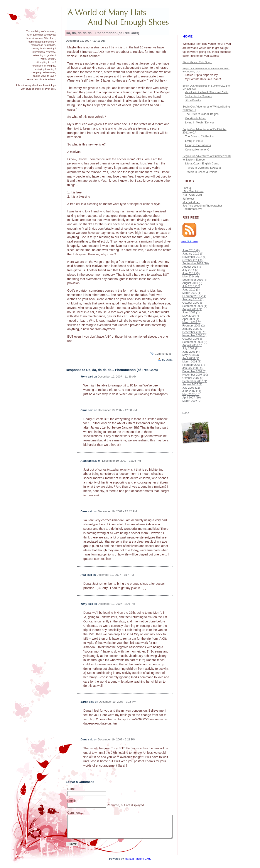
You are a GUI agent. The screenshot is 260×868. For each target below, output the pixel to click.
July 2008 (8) (190, 348)
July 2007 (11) (191, 388)
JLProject (188, 199)
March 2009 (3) (192, 322)
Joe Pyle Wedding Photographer (202, 206)
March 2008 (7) (192, 361)
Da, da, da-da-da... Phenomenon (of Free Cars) (102, 33)
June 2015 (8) (191, 250)
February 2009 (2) (193, 325)
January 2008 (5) (193, 368)
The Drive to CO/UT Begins (202, 114)
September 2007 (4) (195, 381)
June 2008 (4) (191, 352)
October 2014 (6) (193, 260)
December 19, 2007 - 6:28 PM (117, 739)
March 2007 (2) (192, 401)
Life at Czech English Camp (202, 164)
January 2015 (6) (193, 254)
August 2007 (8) (192, 384)
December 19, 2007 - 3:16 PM (117, 702)
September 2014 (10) (195, 263)
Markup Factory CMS (138, 859)
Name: (72, 789)
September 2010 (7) (195, 280)
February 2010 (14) (194, 296)
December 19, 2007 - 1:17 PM (115, 575)
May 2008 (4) (190, 355)
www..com (189, 241)
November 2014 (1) (194, 257)
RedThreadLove (192, 209)
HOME (187, 36)
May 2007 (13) (191, 394)
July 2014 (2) (190, 270)
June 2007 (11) (192, 391)
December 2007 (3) (194, 371)
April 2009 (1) (191, 319)
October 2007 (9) (193, 378)
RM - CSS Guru (192, 195)
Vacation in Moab (196, 118)
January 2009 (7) (193, 329)
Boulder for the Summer (198, 96)
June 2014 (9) (191, 273)
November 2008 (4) (194, 335)
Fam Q (187, 188)
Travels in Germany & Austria (203, 168)
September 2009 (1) (195, 306)
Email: (72, 801)
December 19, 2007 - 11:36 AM (117, 377)
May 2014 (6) (190, 276)
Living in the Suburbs (198, 145)
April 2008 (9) (191, 358)
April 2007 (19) (191, 397)
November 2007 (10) (195, 375)
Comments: (75, 813)
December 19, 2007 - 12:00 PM (117, 410)
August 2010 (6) (192, 283)
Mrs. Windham (191, 202)
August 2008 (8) (192, 345)
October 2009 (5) (193, 303)
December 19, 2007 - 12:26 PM (122, 461)
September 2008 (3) (195, 342)
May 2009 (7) (190, 316)
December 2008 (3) (194, 332)
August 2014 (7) (192, 267)
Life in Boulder (193, 100)
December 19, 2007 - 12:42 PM (117, 511)
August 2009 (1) (192, 309)
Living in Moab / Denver (200, 123)
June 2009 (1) (191, 312)
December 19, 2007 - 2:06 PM (116, 604)
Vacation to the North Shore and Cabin (207, 92)
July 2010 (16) (191, 286)
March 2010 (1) (192, 293)
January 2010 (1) (193, 299)
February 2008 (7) (193, 365)
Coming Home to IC (197, 150)
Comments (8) (164, 354)
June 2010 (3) (191, 290)
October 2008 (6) (193, 339)
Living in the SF (195, 141)
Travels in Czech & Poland (201, 172)
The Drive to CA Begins (199, 137)
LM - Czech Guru (193, 191)
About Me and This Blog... (197, 62)
